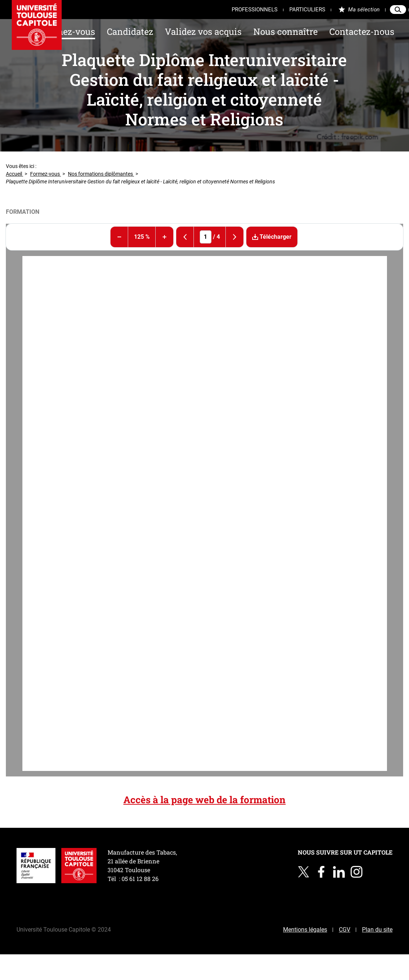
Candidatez (130, 32)
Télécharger (269, 237)
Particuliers (307, 10)
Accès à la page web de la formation (204, 800)
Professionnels (255, 10)
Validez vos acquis (203, 32)
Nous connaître (285, 32)
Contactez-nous (362, 32)
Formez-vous (68, 32)
